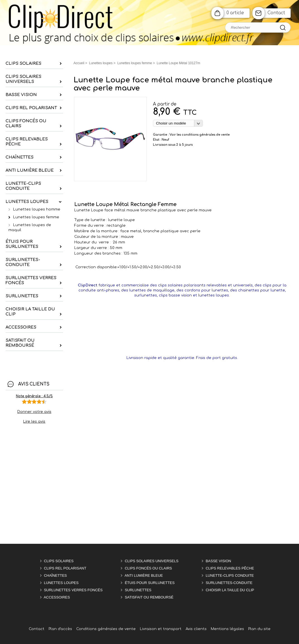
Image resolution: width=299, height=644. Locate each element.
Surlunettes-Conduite (229, 583)
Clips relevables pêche (230, 568)
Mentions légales (227, 629)
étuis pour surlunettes (150, 583)
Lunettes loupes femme (36, 217)
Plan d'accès (60, 629)
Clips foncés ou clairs (148, 568)
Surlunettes (138, 590)
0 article (235, 13)
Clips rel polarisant (65, 568)
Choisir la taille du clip (230, 590)
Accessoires (57, 597)
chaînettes (55, 575)
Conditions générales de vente (106, 629)
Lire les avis (34, 422)
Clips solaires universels (152, 561)
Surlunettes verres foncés (73, 590)
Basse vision (218, 561)
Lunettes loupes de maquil (30, 228)
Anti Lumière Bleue (144, 575)
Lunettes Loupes (61, 583)
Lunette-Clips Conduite (230, 575)
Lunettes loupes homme (37, 209)
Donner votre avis (34, 412)
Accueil (79, 63)
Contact (276, 13)
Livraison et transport (161, 629)
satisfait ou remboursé (149, 597)
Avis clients (196, 629)
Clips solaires (59, 561)
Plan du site (259, 629)
